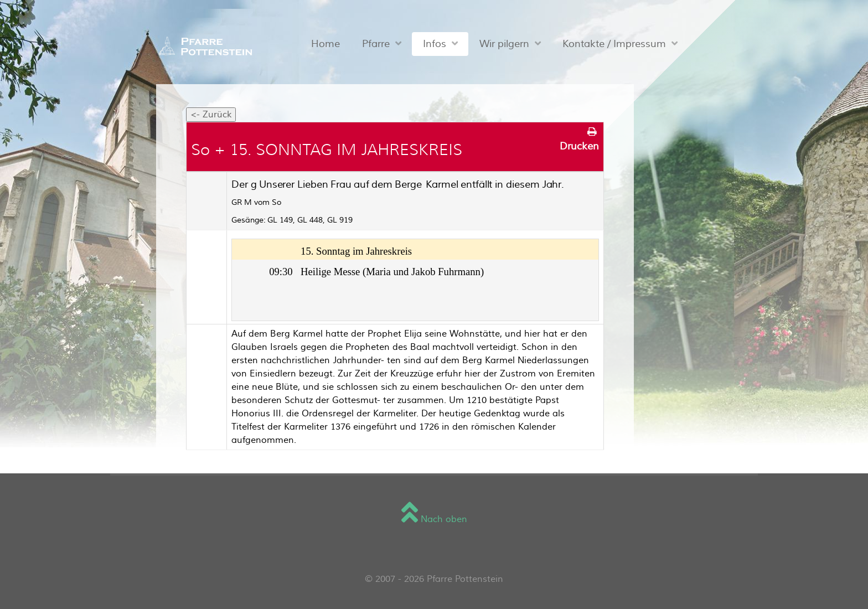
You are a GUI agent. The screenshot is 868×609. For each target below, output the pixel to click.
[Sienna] (203, 46)
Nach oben (434, 519)
